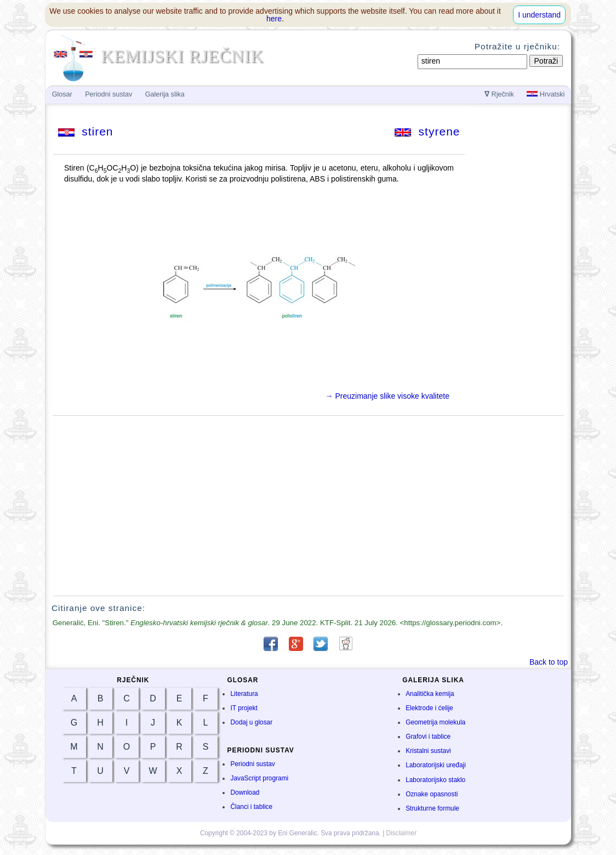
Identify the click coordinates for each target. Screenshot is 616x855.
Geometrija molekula (435, 722)
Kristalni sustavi (428, 751)
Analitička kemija (430, 694)
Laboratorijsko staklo (435, 780)
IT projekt (244, 708)
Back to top (549, 662)
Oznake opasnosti (432, 794)
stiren (86, 131)
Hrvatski (546, 94)
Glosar (62, 94)
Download (245, 792)
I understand (539, 15)
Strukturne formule (432, 808)
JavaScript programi (259, 778)
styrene (427, 131)
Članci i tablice (251, 807)
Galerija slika (165, 94)
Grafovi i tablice (428, 737)
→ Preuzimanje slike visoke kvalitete (387, 396)
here (274, 19)
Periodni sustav (252, 764)
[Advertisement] (309, 506)
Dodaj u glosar (251, 722)
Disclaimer (402, 833)
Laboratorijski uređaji (436, 765)
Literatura (244, 694)
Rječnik (499, 94)
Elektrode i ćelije (429, 708)
